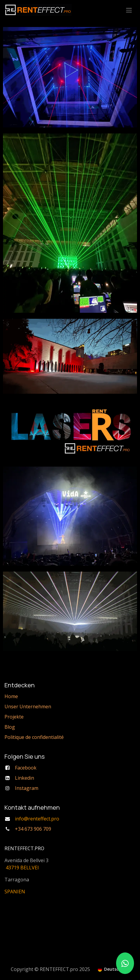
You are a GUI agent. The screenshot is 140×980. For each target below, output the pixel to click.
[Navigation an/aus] (129, 10)
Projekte (14, 717)
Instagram (27, 788)
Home (11, 696)
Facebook (26, 768)
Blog (10, 727)
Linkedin (25, 778)
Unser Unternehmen (28, 707)
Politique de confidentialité (34, 737)
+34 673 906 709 (33, 829)
